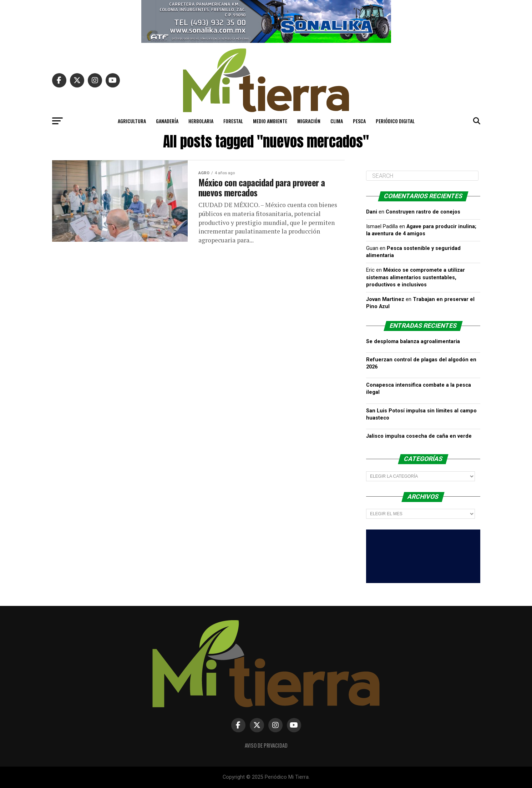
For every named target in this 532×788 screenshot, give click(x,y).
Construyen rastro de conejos (423, 212)
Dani (372, 212)
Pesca (359, 121)
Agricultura (132, 121)
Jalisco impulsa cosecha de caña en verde (419, 436)
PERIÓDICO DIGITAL (395, 121)
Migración (309, 121)
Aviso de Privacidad (266, 745)
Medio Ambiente (270, 121)
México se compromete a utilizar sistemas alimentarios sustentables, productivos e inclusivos (416, 277)
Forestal (233, 121)
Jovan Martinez (385, 299)
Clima (337, 121)
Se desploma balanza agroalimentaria (413, 342)
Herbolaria (201, 121)
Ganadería (167, 121)
